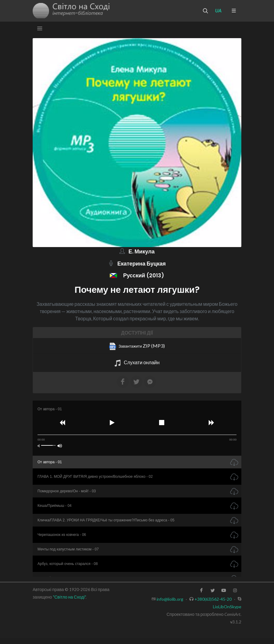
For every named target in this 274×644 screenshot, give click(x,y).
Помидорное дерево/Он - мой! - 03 (67, 491)
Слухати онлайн (137, 363)
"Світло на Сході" (69, 597)
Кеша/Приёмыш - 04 (55, 506)
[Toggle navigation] (40, 28)
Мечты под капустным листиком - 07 (68, 549)
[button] (63, 424)
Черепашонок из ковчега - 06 (62, 535)
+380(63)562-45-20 (213, 599)
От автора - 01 (50, 462)
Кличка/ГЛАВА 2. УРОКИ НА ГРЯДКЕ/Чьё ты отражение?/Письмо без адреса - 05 (106, 520)
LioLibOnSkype (227, 607)
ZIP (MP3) (137, 346)
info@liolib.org (170, 599)
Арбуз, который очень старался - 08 (68, 564)
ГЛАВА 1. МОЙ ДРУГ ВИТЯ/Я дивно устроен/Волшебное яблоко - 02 (95, 477)
